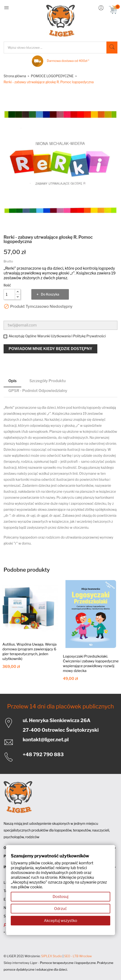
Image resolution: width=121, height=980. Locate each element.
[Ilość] (9, 294)
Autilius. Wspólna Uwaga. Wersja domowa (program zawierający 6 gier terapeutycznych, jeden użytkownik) (29, 652)
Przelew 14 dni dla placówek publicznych (61, 706)
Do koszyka (50, 294)
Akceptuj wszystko (60, 921)
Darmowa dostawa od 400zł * (68, 61)
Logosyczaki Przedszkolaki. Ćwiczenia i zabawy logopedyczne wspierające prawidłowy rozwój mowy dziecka (91, 664)
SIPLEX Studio (52, 956)
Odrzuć (60, 909)
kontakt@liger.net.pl (46, 740)
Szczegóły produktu (48, 381)
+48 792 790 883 (43, 754)
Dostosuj (60, 897)
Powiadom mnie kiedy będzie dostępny (50, 349)
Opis (12, 381)
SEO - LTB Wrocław (78, 956)
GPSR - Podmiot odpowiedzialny (38, 391)
